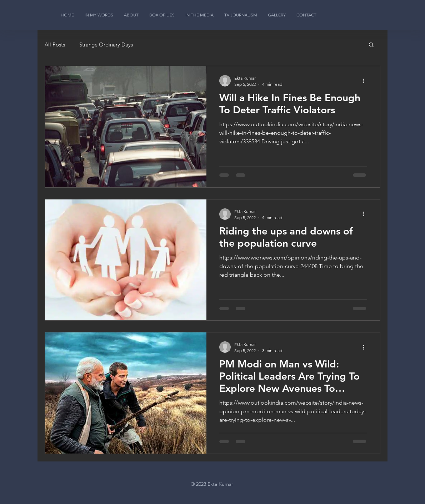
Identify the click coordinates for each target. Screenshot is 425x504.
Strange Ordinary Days (106, 45)
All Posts (55, 45)
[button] (371, 45)
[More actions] (366, 81)
